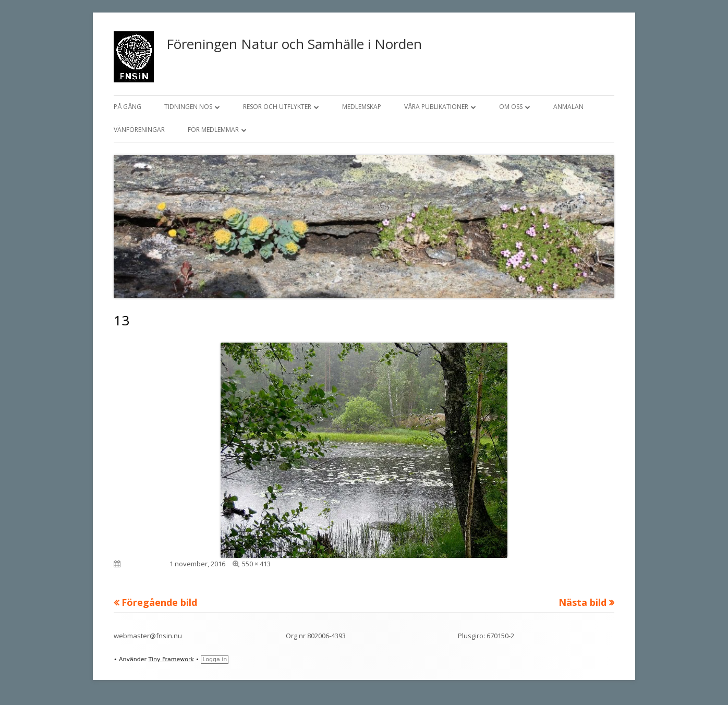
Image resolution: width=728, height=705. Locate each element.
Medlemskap (362, 107)
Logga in (215, 659)
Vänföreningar (139, 130)
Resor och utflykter (277, 107)
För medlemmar (213, 130)
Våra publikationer (436, 107)
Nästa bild (583, 602)
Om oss (511, 107)
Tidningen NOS (188, 107)
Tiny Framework (171, 659)
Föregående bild (159, 602)
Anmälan (568, 107)
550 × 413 (256, 564)
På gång (128, 107)
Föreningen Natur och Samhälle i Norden (294, 44)
